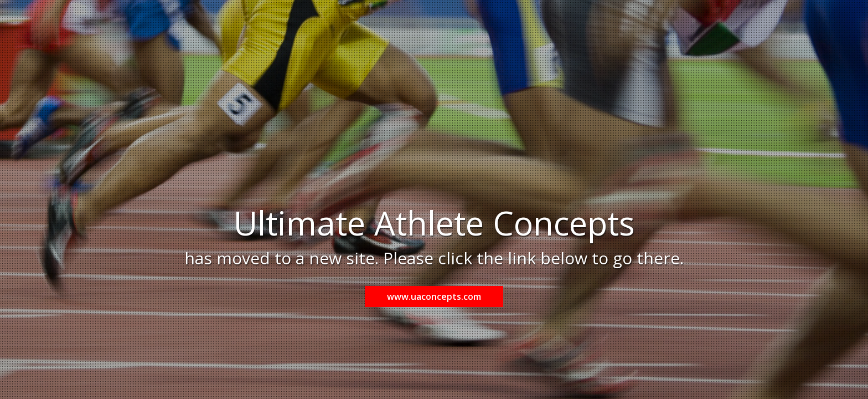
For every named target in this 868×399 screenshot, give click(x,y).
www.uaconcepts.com (434, 296)
